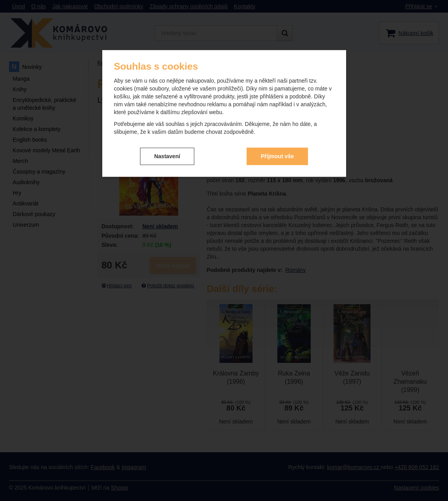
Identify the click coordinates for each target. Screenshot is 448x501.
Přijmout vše (277, 156)
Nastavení (167, 156)
